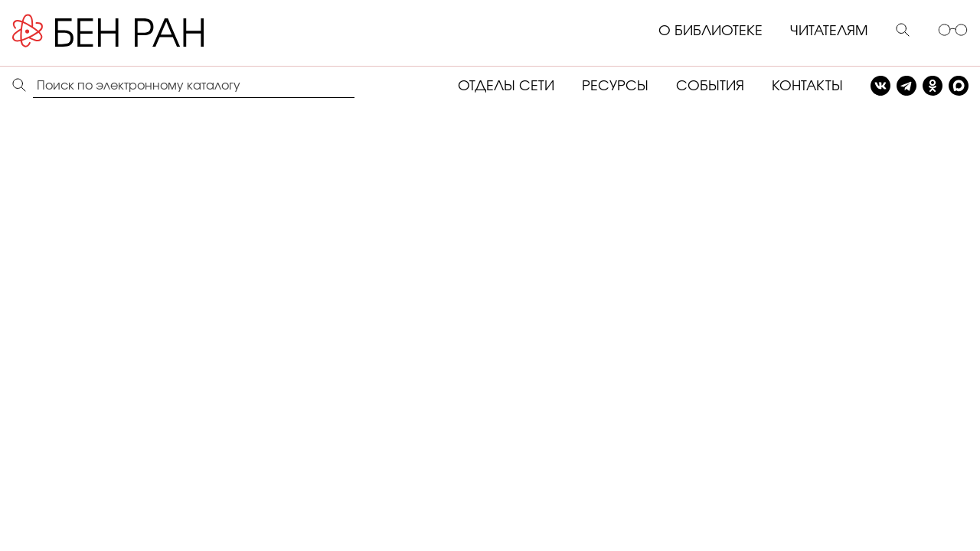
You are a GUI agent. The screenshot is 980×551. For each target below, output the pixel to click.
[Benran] (131, 31)
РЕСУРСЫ (615, 86)
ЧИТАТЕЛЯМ (829, 31)
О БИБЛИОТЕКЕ (710, 31)
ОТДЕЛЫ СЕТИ (506, 86)
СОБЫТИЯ (710, 86)
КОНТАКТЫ (807, 86)
